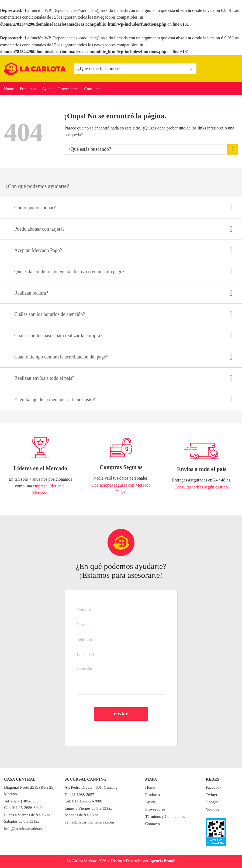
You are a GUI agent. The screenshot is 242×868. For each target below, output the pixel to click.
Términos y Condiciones (165, 816)
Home (9, 89)
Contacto (153, 824)
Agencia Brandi (162, 861)
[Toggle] (231, 208)
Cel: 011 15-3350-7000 (83, 801)
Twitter (211, 795)
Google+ (213, 802)
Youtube (212, 809)
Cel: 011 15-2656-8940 (23, 808)
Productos (28, 89)
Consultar (92, 89)
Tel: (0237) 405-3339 (21, 801)
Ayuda (47, 89)
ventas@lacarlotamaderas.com (89, 822)
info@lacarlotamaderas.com (27, 829)
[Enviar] (191, 69)
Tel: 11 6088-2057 (79, 795)
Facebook (213, 787)
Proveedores (68, 89)
